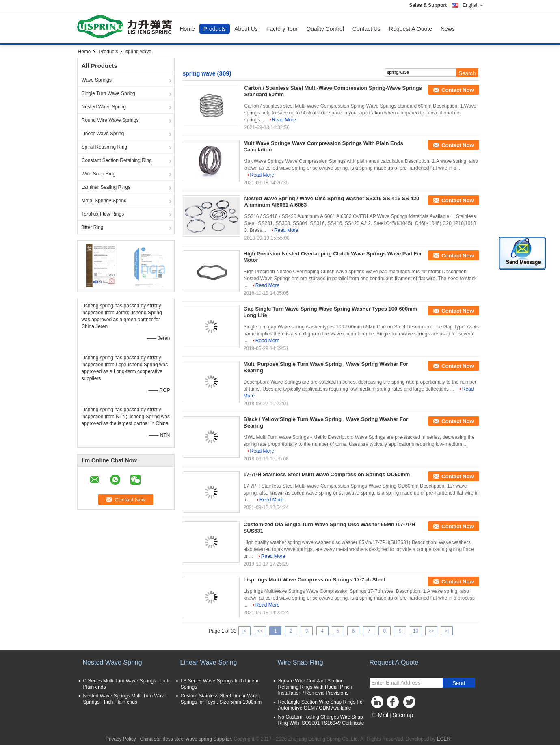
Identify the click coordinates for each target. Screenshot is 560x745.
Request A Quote (411, 29)
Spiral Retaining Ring (105, 147)
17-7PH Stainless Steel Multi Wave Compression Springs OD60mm (327, 474)
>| (447, 631)
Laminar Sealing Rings (106, 187)
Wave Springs (97, 80)
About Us (246, 29)
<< (260, 631)
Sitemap (403, 715)
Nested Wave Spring (104, 107)
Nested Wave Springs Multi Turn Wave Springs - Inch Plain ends (125, 699)
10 (416, 631)
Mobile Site (384, 725)
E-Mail (381, 715)
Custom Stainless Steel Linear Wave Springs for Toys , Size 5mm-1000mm (221, 699)
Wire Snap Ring (99, 174)
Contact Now (457, 90)
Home (187, 29)
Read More (284, 120)
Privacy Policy (121, 739)
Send (459, 683)
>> (431, 631)
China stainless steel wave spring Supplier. (187, 739)
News (448, 29)
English (473, 5)
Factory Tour (282, 29)
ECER (444, 739)
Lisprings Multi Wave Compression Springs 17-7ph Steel (314, 580)
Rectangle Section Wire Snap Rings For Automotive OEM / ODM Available (321, 705)
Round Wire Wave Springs (110, 120)
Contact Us (366, 29)
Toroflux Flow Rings (103, 214)
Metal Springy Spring (104, 201)
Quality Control (325, 29)
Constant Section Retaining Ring (117, 160)
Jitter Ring (93, 227)
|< (244, 631)
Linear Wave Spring (103, 134)
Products (215, 29)
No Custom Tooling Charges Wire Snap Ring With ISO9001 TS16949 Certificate (321, 720)
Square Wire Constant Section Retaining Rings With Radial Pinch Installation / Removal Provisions (315, 687)
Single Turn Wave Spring (108, 93)
